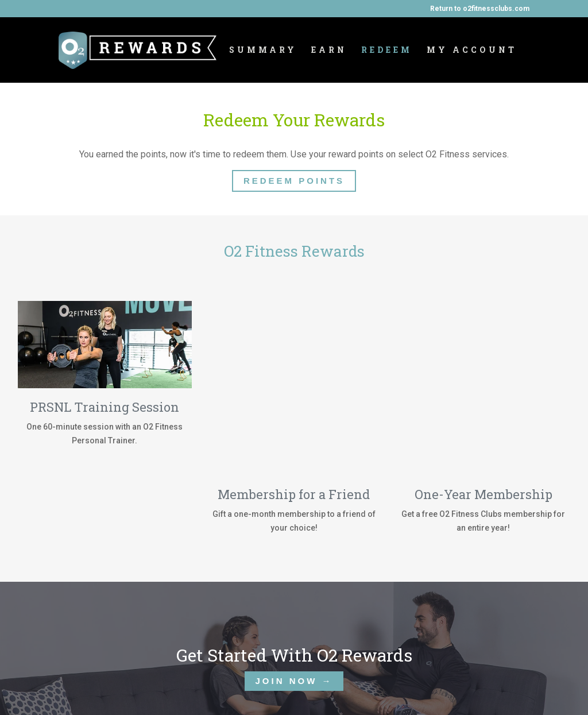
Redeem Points (294, 181)
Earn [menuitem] (329, 51)
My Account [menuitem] (472, 51)
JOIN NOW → (294, 594)
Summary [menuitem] (263, 51)
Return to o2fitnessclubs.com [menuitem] (480, 9)
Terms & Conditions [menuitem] (352, 688)
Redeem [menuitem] (387, 51)
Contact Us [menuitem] (270, 688)
